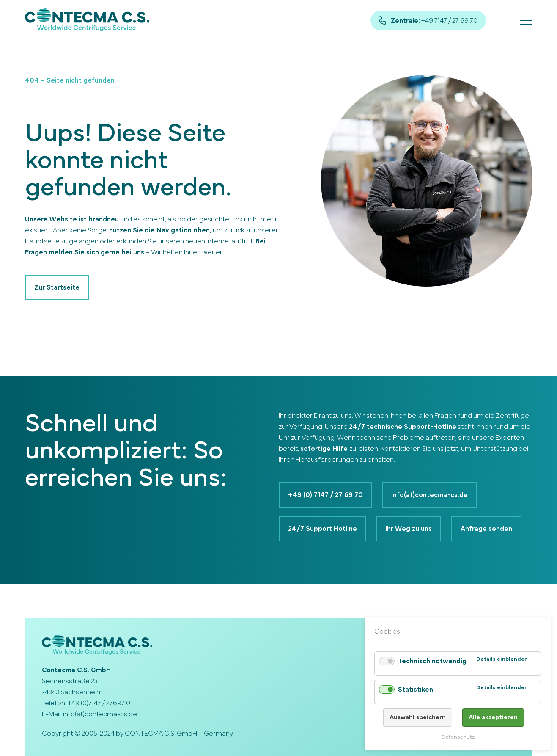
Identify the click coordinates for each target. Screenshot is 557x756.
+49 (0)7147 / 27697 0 (99, 703)
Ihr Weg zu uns (409, 529)
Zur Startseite (57, 287)
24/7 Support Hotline (322, 529)
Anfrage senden (487, 529)
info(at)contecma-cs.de (430, 495)
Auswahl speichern (418, 717)
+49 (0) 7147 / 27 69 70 (325, 495)
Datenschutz (458, 737)
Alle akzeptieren (493, 717)
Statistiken (416, 690)
